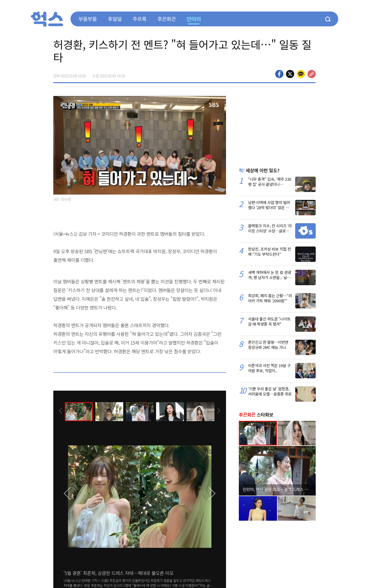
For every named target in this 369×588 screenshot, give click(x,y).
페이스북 (279, 74)
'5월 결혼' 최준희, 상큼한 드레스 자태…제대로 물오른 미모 (119, 573)
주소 (312, 74)
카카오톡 (301, 74)
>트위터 (290, 74)
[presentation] (60, 411)
